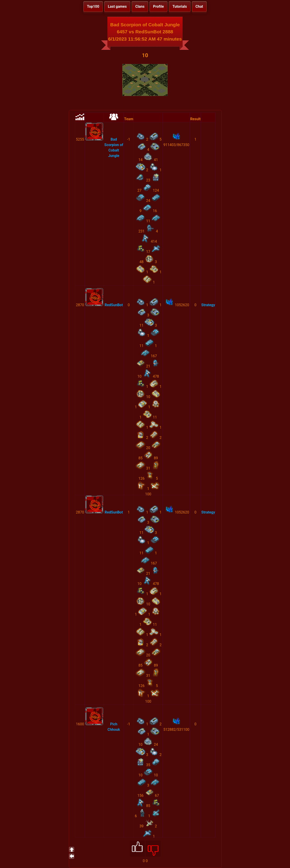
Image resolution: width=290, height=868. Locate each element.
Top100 (93, 6)
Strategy (208, 305)
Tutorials (180, 6)
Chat (199, 6)
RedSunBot (114, 305)
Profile (159, 6)
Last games (117, 6)
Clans (140, 6)
